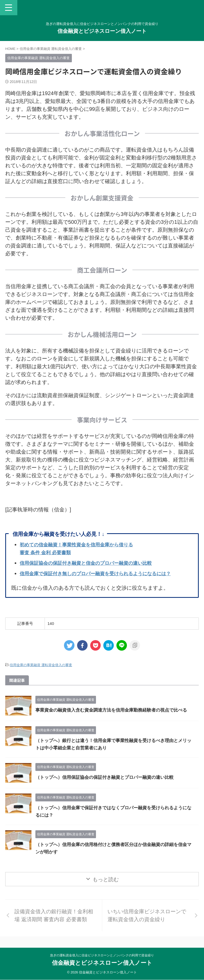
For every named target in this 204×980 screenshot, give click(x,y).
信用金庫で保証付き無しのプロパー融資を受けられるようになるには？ (104, 573)
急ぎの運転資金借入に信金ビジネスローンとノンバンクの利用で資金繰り (102, 956)
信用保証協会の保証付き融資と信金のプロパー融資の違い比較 (93, 563)
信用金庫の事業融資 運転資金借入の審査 (41, 665)
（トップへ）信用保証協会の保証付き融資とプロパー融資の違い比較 (109, 784)
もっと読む (106, 886)
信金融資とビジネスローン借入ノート (102, 31)
